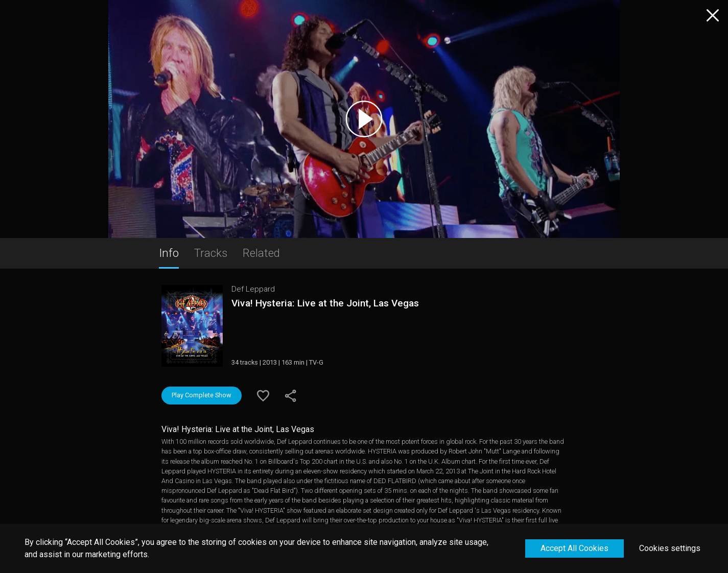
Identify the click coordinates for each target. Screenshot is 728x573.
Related (261, 253)
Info (169, 253)
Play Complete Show (202, 395)
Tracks (211, 253)
